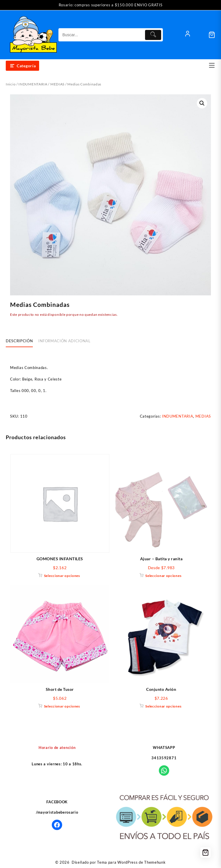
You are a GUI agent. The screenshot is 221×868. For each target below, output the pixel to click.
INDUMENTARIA (33, 84)
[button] (202, 103)
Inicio (11, 84)
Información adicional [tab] (64, 341)
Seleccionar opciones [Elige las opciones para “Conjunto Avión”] (163, 706)
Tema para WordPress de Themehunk (131, 862)
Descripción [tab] (19, 341)
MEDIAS (57, 84)
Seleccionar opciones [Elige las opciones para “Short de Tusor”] (62, 706)
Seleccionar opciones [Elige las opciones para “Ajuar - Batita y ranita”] (163, 576)
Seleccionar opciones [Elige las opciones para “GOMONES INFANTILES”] (62, 576)
